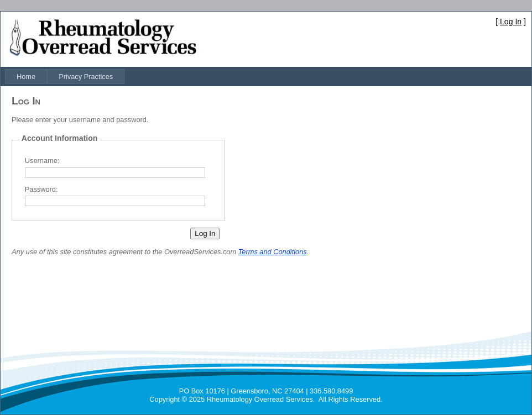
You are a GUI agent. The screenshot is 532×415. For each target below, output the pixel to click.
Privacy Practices (86, 77)
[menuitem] (26, 77)
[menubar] (65, 77)
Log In (511, 22)
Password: (41, 189)
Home (26, 77)
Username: (42, 161)
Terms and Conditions (273, 252)
